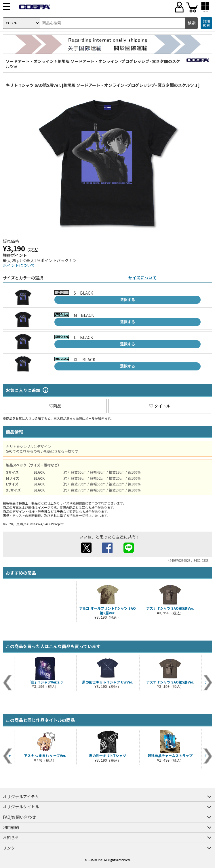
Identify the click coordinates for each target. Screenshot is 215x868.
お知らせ (11, 837)
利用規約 (11, 827)
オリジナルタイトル (21, 807)
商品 (55, 406)
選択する (128, 300)
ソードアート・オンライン (30, 61)
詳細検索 (206, 23)
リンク (9, 848)
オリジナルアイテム (21, 797)
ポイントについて (19, 265)
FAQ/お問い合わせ (19, 817)
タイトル (160, 406)
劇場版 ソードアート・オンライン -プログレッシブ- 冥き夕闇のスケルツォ (93, 64)
